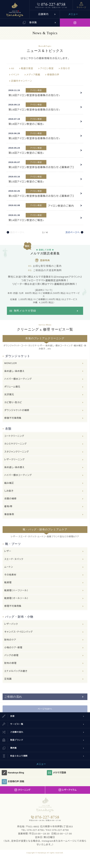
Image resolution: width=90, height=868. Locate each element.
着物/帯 (8, 506)
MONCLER (11, 363)
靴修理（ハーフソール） (16, 590)
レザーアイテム (68, 790)
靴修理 (8, 583)
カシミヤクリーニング (16, 444)
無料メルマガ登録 (25, 311)
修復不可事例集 (13, 418)
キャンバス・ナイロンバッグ (19, 632)
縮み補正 (9, 483)
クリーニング (22, 790)
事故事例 (9, 514)
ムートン (9, 567)
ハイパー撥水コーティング (18, 379)
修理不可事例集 (13, 606)
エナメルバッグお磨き (16, 671)
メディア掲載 (33, 75)
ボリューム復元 (12, 387)
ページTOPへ (45, 709)
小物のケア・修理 (13, 648)
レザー (8, 551)
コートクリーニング (14, 436)
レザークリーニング (14, 460)
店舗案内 (43, 14)
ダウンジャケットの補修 (17, 410)
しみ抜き (9, 491)
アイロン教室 (47, 68)
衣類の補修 (10, 499)
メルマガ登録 (56, 773)
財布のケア (10, 640)
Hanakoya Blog (13, 773)
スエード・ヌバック (14, 559)
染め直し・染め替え (14, 371)
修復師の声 (53, 75)
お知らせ (65, 68)
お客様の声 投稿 (13, 782)
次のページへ (73, 232)
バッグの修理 (11, 655)
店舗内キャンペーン (22, 81)
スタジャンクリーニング (17, 452)
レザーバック (11, 624)
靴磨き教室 (27, 68)
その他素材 (10, 575)
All (13, 68)
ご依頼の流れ (13, 697)
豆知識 (8, 679)
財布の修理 (10, 663)
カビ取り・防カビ (13, 402)
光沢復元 (9, 394)
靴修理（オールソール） (16, 598)
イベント (15, 75)
